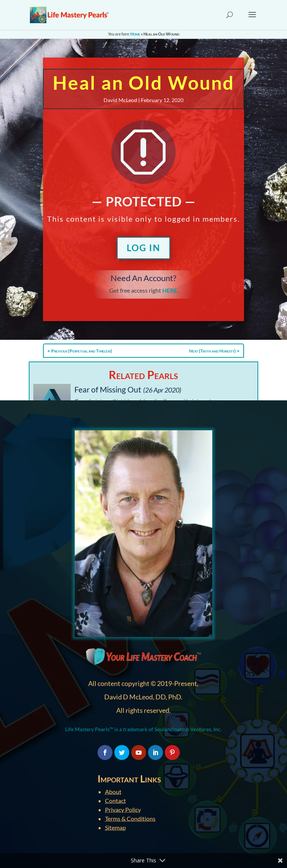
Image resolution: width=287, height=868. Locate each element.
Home (135, 34)
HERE (170, 290)
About (113, 792)
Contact (115, 801)
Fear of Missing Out (108, 389)
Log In (143, 248)
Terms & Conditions (130, 818)
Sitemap (115, 827)
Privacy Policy (123, 809)
